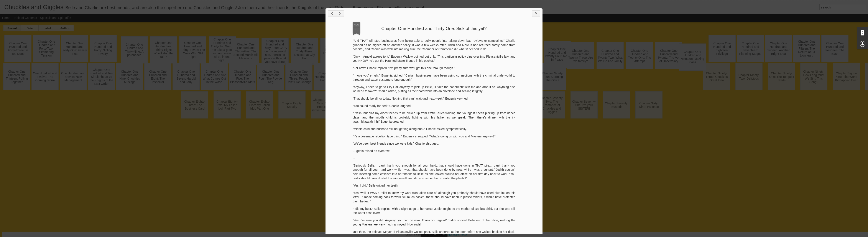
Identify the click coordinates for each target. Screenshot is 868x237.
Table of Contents (25, 18)
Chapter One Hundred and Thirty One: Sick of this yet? (434, 28)
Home (6, 18)
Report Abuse (460, 235)
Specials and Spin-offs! (55, 18)
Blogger (448, 235)
